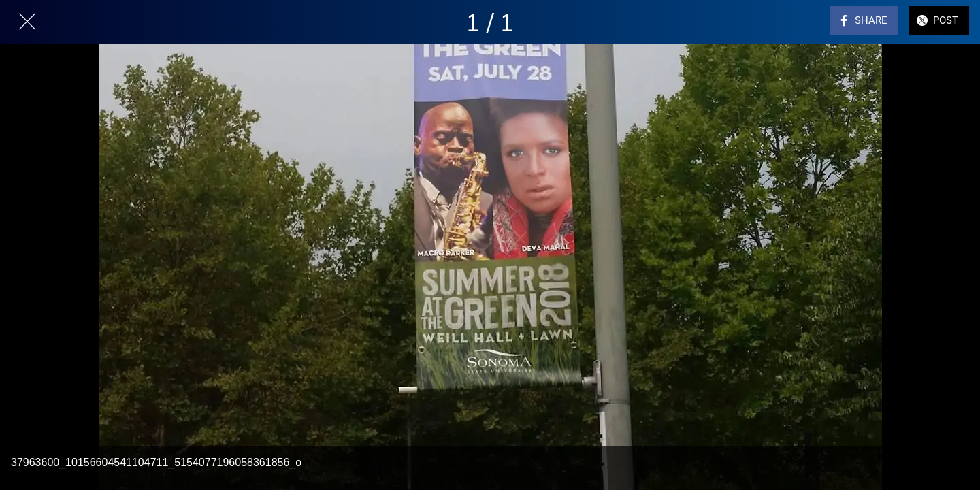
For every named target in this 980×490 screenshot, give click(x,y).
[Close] (27, 22)
